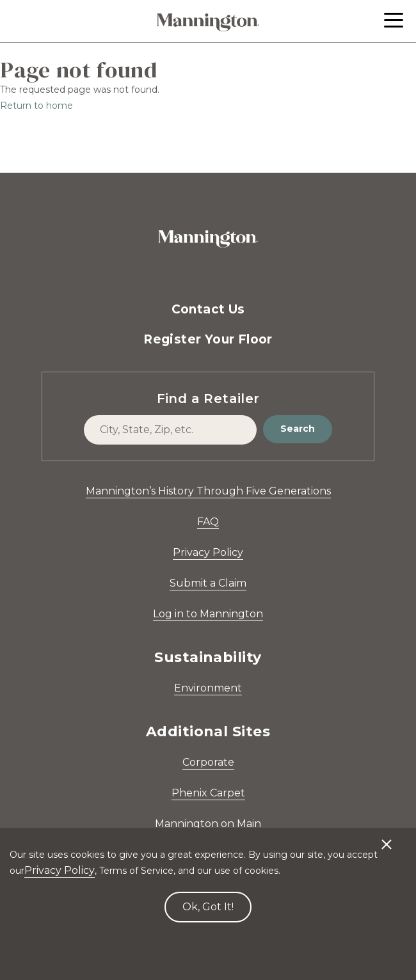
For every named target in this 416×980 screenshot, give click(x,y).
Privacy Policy (208, 552)
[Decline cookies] (387, 838)
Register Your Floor (208, 339)
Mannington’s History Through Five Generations (208, 491)
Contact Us (208, 309)
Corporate (208, 762)
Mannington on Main (208, 824)
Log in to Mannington (208, 614)
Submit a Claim (208, 583)
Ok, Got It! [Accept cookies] (208, 907)
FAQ (208, 522)
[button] (394, 20)
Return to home (36, 106)
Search (298, 429)
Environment (208, 688)
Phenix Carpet (208, 793)
